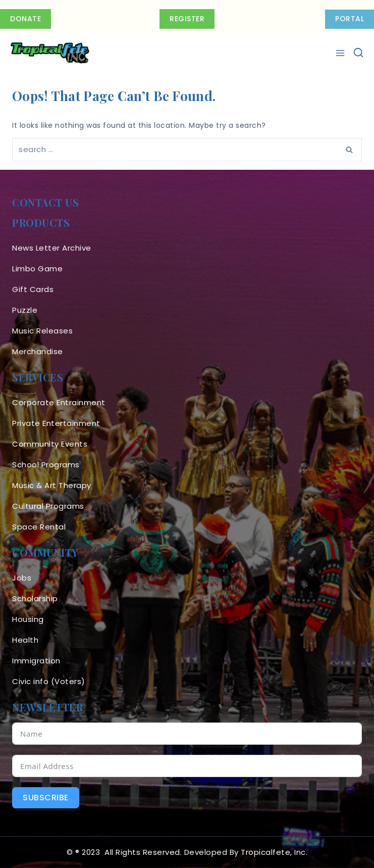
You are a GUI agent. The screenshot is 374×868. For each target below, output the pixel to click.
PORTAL (350, 19)
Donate (25, 19)
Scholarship (35, 598)
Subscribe (46, 798)
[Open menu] (341, 53)
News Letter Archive (52, 248)
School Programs (46, 465)
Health (25, 640)
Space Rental (39, 527)
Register (187, 19)
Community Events (50, 444)
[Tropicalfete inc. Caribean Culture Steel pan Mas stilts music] (50, 53)
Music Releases (42, 331)
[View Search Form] (358, 53)
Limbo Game (37, 269)
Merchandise (38, 351)
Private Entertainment (56, 423)
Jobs (22, 578)
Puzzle (25, 310)
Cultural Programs (48, 506)
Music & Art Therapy (52, 485)
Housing (28, 619)
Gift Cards (33, 289)
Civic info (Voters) (49, 681)
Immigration (36, 661)
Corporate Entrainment (59, 402)
